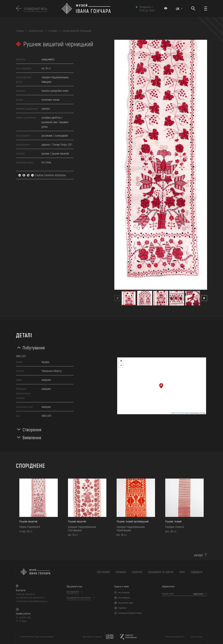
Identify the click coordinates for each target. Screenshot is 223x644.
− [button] (121, 366)
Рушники (53, 31)
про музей (103, 572)
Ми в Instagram (124, 598)
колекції (121, 572)
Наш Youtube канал (126, 603)
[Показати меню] (206, 9)
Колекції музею (36, 31)
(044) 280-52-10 (38, 598)
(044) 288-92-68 (26, 598)
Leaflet (173, 413)
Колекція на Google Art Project (130, 613)
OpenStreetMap (184, 413)
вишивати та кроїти (161, 572)
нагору (198, 555)
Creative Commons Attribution (42, 175)
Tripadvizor (122, 608)
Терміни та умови (197, 637)
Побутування (34, 347)
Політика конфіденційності (175, 637)
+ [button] (121, 361)
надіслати (198, 594)
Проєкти (137, 572)
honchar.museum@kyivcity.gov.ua (34, 601)
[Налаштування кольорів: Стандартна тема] (166, 9)
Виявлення (32, 437)
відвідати (197, 572)
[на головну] (35, 572)
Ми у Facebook (124, 593)
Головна (20, 31)
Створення (32, 429)
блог (182, 572)
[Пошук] (193, 9)
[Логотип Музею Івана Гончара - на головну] (97, 9)
